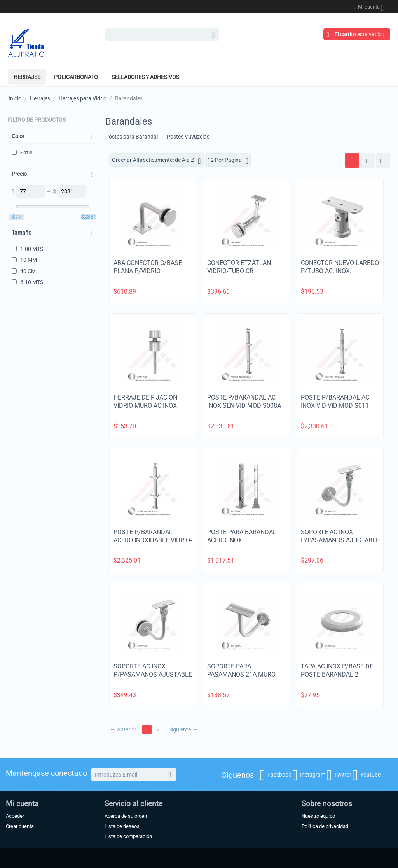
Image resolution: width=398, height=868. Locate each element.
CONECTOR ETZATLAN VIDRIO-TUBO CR (239, 267)
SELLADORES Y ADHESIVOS (145, 77)
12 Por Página (228, 161)
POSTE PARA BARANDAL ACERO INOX (242, 536)
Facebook (275, 775)
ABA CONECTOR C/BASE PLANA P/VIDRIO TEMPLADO (148, 271)
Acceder (15, 816)
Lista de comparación (128, 836)
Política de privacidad (325, 826)
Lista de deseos (122, 826)
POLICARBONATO (76, 77)
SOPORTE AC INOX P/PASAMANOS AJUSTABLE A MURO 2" (340, 540)
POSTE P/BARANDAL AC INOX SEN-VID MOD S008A (244, 402)
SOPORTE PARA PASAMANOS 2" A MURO (241, 670)
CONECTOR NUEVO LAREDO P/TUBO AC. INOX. (340, 267)
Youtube (367, 775)
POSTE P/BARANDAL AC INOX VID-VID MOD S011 (335, 402)
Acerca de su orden (126, 816)
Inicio (15, 98)
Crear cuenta (20, 826)
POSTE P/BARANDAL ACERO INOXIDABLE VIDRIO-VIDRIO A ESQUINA (153, 540)
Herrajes (27, 77)
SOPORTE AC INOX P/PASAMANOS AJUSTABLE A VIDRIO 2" (153, 674)
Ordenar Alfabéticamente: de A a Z (156, 161)
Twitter (339, 775)
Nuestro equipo (318, 816)
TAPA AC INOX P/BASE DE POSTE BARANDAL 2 (337, 670)
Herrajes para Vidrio (83, 98)
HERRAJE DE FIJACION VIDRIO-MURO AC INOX (145, 402)
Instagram (309, 775)
